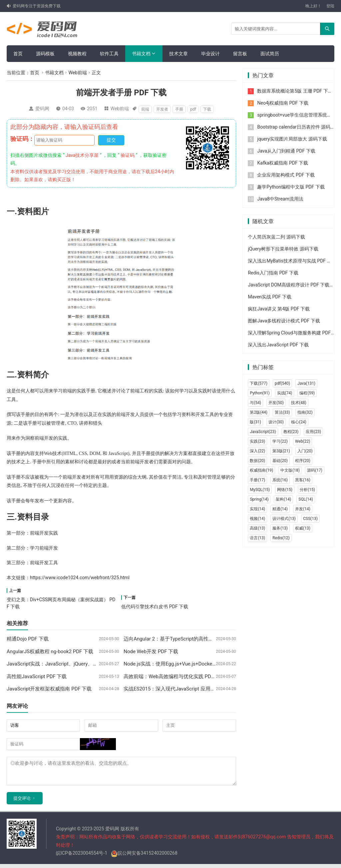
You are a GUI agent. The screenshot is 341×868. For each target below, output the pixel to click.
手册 (179, 109)
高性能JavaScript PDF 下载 (37, 676)
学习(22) (280, 441)
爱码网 (42, 109)
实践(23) (257, 441)
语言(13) (257, 538)
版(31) (255, 422)
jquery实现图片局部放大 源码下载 (292, 139)
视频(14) (257, 519)
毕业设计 (210, 54)
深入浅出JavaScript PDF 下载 (278, 345)
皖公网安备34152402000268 (144, 857)
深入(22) (257, 451)
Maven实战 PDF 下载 (269, 297)
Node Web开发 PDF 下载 (151, 651)
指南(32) (305, 412)
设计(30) (276, 422)
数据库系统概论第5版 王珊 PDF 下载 (295, 91)
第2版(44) (259, 412)
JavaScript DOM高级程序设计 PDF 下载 (289, 285)
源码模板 (45, 54)
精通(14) (280, 509)
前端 (145, 109)
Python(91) (260, 393)
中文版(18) (290, 470)
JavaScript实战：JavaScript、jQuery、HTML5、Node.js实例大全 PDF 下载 (90, 664)
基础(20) (280, 461)
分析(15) (307, 490)
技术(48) (299, 403)
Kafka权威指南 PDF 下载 (283, 163)
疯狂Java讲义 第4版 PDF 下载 (279, 309)
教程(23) (291, 432)
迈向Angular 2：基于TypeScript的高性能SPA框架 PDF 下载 (189, 639)
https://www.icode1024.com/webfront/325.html (80, 578)
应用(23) (313, 432)
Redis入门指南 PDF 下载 (273, 273)
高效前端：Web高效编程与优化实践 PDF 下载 (174, 676)
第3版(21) (281, 451)
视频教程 (77, 54)
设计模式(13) (284, 519)
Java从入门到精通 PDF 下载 (286, 151)
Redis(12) (281, 538)
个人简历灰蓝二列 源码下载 (276, 237)
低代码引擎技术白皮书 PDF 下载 (155, 607)
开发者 (162, 109)
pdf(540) (282, 383)
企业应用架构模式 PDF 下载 (286, 175)
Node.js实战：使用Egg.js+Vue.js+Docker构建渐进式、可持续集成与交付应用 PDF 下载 (219, 664)
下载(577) (259, 383)
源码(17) (315, 470)
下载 (207, 109)
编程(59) (307, 393)
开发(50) (276, 403)
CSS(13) (310, 519)
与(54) (255, 403)
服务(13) (280, 528)
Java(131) (306, 383)
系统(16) (280, 480)
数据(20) (257, 461)
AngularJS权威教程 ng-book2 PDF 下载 (50, 651)
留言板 (240, 54)
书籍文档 (141, 54)
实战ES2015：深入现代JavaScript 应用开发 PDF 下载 (183, 689)
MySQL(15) (260, 490)
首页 (18, 54)
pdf (193, 109)
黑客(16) (303, 480)
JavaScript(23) (263, 432)
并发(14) (303, 509)
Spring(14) (259, 499)
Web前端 (78, 73)
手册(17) (257, 480)
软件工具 (109, 54)
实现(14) (257, 509)
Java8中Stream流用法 (280, 199)
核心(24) (299, 422)
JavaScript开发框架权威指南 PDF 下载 (49, 689)
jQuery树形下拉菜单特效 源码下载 (283, 249)
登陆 (330, 6)
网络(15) (285, 490)
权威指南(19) (261, 470)
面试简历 (270, 54)
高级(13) (257, 528)
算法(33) (282, 412)
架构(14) (283, 499)
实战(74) (285, 393)
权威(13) (303, 528)
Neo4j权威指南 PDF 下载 (283, 103)
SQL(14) (306, 499)
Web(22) (303, 441)
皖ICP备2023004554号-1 (82, 857)
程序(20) (303, 461)
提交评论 (22, 802)
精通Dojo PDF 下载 (28, 639)
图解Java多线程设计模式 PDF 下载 (284, 321)
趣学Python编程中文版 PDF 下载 (291, 187)
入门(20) (305, 451)
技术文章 (178, 54)
